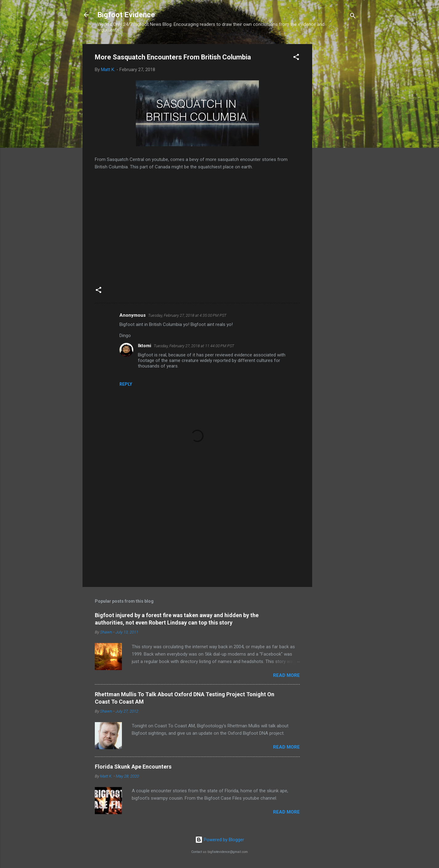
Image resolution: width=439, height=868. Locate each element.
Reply (126, 384)
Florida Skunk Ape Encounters (133, 767)
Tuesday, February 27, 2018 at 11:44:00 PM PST (194, 346)
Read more (286, 675)
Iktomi (145, 346)
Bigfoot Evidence (126, 15)
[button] (296, 58)
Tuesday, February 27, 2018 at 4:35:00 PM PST (187, 315)
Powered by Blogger (220, 840)
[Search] (353, 17)
